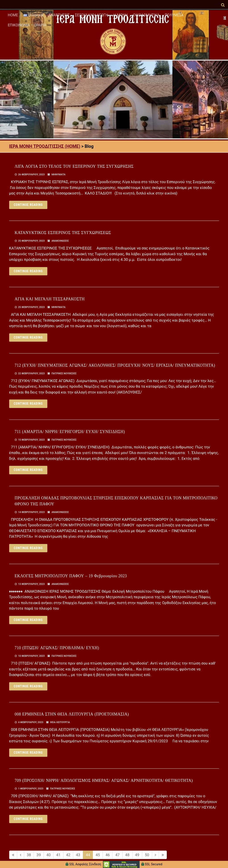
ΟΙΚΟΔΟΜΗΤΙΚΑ (146, 15)
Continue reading (28, 205)
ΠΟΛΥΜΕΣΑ (174, 15)
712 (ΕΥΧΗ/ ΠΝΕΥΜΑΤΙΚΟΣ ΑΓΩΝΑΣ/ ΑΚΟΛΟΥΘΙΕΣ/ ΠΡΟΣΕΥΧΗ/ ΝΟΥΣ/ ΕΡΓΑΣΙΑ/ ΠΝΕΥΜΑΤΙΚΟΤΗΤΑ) (115, 365)
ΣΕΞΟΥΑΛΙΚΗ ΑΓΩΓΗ (92, 15)
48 (127, 855)
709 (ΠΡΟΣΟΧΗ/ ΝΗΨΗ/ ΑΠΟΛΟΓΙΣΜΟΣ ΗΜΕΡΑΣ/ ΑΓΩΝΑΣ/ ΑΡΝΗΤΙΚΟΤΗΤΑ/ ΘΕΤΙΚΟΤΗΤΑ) (104, 780)
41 (58, 855)
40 (49, 855)
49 (137, 855)
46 (108, 855)
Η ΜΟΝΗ (120, 15)
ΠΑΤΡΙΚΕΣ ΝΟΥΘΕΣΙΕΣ (64, 373)
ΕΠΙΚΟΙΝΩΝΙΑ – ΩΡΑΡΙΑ (27, 25)
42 (68, 855)
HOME (13, 15)
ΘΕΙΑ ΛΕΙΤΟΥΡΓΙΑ (60, 722)
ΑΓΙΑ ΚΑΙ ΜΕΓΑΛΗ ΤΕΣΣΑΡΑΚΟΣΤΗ (50, 299)
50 (147, 855)
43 (78, 855)
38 (29, 855)
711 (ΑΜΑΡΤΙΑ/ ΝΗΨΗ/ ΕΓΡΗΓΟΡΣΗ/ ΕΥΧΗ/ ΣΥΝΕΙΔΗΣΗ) (70, 432)
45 (98, 855)
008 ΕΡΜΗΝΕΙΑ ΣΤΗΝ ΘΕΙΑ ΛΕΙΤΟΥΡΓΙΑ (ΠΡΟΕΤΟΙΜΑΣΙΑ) (72, 714)
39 (39, 855)
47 (117, 855)
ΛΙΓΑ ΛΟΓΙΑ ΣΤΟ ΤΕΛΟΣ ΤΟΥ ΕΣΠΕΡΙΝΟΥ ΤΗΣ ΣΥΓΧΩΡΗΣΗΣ (74, 166)
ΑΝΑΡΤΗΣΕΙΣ (59, 15)
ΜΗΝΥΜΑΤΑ (59, 175)
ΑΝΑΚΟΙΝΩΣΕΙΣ (60, 241)
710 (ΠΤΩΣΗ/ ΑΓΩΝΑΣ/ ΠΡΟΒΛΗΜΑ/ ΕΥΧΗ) (57, 648)
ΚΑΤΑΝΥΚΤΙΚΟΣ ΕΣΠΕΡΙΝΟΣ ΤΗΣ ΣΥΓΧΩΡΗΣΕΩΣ (63, 233)
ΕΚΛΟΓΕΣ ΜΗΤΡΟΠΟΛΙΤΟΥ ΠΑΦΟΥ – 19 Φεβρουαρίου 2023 (71, 576)
